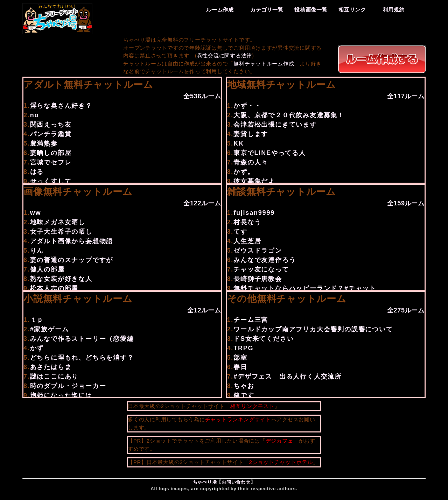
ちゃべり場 (205, 482)
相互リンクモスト (252, 406)
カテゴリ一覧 (267, 10)
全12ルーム (204, 310)
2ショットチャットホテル (281, 462)
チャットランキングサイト (238, 419)
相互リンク (352, 10)
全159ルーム (406, 203)
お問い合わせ (236, 482)
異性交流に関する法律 (225, 55)
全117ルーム (406, 96)
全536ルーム (202, 96)
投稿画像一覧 (311, 10)
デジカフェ (279, 441)
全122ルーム (202, 203)
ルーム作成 (220, 10)
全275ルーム (406, 310)
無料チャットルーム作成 (264, 64)
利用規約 (394, 10)
